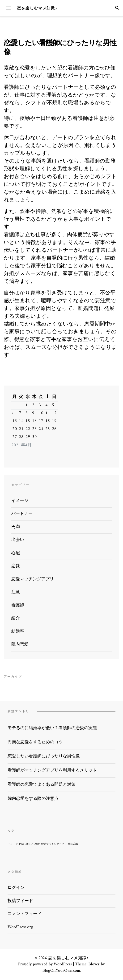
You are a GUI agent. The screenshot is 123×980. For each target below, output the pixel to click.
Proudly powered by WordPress (45, 964)
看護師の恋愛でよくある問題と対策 (42, 785)
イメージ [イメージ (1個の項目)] (13, 844)
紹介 (16, 618)
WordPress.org (20, 927)
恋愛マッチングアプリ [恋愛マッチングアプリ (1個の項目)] (54, 844)
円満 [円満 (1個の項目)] (22, 844)
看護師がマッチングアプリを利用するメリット (52, 771)
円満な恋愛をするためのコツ (35, 742)
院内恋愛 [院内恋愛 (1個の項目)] (73, 844)
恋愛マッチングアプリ (33, 579)
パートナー (22, 514)
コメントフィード (25, 914)
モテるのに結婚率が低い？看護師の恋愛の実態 (52, 728)
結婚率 (18, 632)
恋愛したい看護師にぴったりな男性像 (44, 756)
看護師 (18, 605)
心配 (16, 553)
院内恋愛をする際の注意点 (33, 799)
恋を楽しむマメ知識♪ (37, 8)
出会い (18, 540)
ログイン (16, 888)
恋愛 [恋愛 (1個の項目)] (37, 844)
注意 (16, 592)
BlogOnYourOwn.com (61, 971)
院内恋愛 (20, 645)
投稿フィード (20, 901)
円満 (16, 527)
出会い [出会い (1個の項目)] (29, 844)
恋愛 (16, 566)
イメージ (20, 501)
